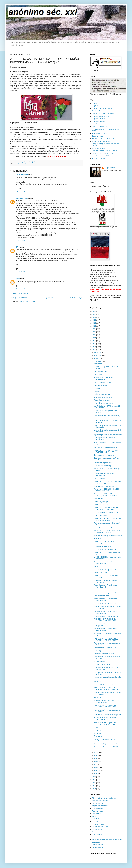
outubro (97, 358)
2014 (94, 338)
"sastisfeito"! (96, 111)
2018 (94, 326)
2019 (94, 323)
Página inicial (49, 298)
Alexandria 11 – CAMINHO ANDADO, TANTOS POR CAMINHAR (107, 451)
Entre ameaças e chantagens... (104, 455)
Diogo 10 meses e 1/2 (99, 126)
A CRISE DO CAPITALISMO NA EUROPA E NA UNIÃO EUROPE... (107, 620)
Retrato (96, 727)
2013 (94, 341)
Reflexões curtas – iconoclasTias (105, 648)
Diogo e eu (96, 103)
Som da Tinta (97, 837)
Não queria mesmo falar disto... (105, 654)
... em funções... (97, 124)
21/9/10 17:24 (20, 289)
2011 (94, 347)
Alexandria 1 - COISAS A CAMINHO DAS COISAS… (106, 576)
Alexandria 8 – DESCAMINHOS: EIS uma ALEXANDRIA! (106, 490)
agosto (97, 752)
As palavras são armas (100, 806)
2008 (94, 780)
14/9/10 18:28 (20, 240)
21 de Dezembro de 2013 (101, 156)
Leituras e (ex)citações (102, 502)
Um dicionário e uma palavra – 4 (105, 549)
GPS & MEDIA (97, 814)
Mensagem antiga (76, 298)
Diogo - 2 (95, 106)
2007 (94, 783)
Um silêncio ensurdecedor (103, 664)
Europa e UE (22, 164)
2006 (94, 786)
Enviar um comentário (21, 293)
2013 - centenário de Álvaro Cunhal (104, 798)
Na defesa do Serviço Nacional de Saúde (108, 536)
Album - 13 (98, 567)
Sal (93, 832)
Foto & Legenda (97, 811)
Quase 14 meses (98, 136)
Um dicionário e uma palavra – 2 (105, 593)
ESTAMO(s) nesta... (101, 651)
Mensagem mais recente (19, 298)
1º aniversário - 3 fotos (100, 133)
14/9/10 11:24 (20, 191)
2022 (94, 314)
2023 (94, 311)
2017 (94, 329)
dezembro (98, 352)
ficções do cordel (98, 845)
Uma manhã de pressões (102, 590)
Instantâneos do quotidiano (103, 397)
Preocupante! (98, 499)
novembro (98, 355)
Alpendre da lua (97, 803)
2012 (94, 344)
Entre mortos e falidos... (102, 596)
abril (96, 764)
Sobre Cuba (98, 539)
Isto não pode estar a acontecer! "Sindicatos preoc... (105, 719)
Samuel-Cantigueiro (99, 834)
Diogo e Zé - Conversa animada (103, 113)
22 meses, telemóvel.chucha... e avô (104, 151)
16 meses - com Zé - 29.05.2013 (103, 139)
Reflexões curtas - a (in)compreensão (107, 616)
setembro (98, 361)
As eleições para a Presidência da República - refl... (105, 563)
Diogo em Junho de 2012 (101, 116)
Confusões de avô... (99, 148)
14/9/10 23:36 (20, 272)
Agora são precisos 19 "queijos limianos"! (108, 435)
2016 (94, 332)
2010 (94, 350)
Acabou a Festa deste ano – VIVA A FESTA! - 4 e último (106, 740)
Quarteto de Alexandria (100, 827)
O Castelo (95, 819)
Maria (18, 279)
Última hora (98, 375)
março (97, 767)
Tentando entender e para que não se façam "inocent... (107, 701)
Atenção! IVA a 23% (101, 372)
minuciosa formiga (98, 847)
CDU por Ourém (98, 808)
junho (96, 758)
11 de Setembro (99, 662)
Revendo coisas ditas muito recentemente (103, 378)
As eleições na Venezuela (103, 400)
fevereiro (97, 770)
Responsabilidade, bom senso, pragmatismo (104, 475)
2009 (94, 777)
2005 (94, 789)
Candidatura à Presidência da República (108, 715)
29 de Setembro (99, 478)
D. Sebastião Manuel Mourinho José (106, 512)
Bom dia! (97, 391)
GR (17, 247)
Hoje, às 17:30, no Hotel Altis (104, 685)
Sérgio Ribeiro (110, 168)
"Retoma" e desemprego (102, 394)
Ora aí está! (98, 730)
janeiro (97, 773)
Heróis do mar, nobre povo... (104, 403)
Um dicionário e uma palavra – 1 (105, 604)
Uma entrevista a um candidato (104, 528)
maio (96, 761)
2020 (94, 320)
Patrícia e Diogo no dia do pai (102, 108)
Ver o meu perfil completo (111, 173)
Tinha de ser (98, 364)
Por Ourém (96, 821)
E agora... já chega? (101, 385)
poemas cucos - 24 (100, 573)
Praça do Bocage (98, 824)
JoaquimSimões (22, 198)
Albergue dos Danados (100, 801)
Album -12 (97, 697)
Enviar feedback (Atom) (27, 301)
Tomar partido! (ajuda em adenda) (105, 744)
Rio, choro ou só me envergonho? (105, 447)
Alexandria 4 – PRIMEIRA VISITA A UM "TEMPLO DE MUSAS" (107, 532)
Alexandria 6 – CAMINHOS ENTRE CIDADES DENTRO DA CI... (106, 508)
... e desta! (97, 733)
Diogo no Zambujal (98, 121)
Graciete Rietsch (22, 175)
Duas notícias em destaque (103, 466)
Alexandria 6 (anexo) (101, 505)
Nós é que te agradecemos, (103, 463)
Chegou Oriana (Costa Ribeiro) (102, 141)
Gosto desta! (98, 736)
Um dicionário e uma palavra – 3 (105, 570)
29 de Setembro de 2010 (102, 382)
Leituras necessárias (101, 515)
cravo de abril (97, 842)
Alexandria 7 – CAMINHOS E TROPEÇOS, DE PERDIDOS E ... (106, 495)
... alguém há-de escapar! (103, 546)
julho (96, 755)
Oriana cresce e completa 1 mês (103, 153)
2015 (94, 335)
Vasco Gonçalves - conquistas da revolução (107, 839)
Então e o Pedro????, (99, 159)
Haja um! (97, 388)
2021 (94, 317)
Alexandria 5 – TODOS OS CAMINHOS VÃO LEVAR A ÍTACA (107, 519)
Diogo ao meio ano (98, 119)
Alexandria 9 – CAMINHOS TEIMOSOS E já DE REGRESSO (107, 482)
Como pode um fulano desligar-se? (106, 486)
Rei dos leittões (97, 829)
